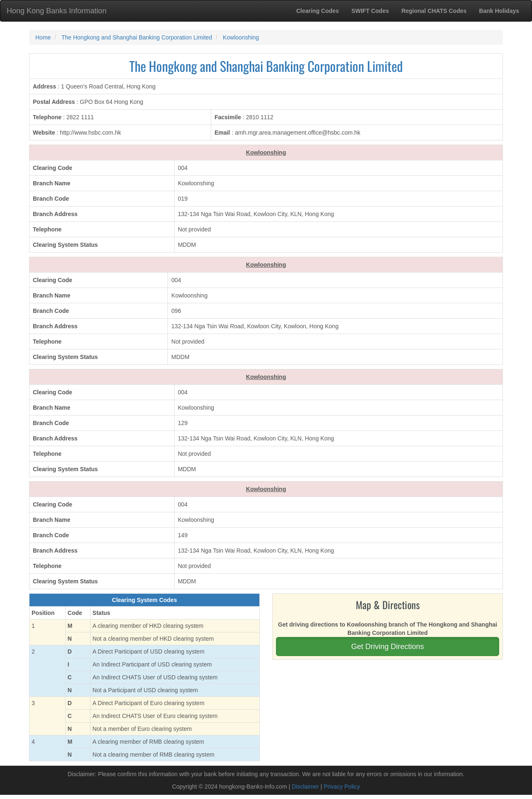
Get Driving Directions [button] (388, 647)
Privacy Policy (342, 787)
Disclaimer (305, 787)
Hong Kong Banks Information (57, 11)
